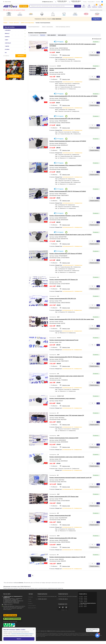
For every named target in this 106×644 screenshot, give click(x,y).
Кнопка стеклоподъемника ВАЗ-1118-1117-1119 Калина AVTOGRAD (68, 191)
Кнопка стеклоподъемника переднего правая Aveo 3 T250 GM (67, 557)
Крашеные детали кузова (96, 10)
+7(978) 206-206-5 (62, 2)
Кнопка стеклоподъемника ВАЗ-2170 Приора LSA (64, 280)
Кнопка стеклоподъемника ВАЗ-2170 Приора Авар (64, 497)
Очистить (7, 56)
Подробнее (97, 19)
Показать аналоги (94, 55)
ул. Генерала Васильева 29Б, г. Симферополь (13, 601)
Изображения (97, 39)
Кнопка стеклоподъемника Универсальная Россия (64, 340)
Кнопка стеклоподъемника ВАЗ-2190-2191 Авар (63, 538)
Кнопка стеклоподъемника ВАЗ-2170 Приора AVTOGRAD (66, 254)
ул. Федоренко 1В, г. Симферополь (11, 600)
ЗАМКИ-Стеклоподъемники (27, 23)
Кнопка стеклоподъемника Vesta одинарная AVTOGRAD (66, 165)
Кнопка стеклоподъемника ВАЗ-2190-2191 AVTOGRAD (65, 119)
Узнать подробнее (14, 76)
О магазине (30, 597)
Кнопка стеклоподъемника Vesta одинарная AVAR (64, 438)
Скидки (30, 599)
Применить (21, 56)
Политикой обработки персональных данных (22, 634)
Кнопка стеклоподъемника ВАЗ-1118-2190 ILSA (63, 299)
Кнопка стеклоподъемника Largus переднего (62, 399)
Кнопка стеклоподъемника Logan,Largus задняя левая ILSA (67, 376)
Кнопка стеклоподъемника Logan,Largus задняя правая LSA (67, 457)
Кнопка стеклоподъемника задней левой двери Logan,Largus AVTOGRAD (70, 235)
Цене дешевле (52, 35)
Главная (5, 23)
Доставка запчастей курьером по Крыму (14, 10)
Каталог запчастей (14, 23)
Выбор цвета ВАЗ (32, 608)
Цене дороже (62, 35)
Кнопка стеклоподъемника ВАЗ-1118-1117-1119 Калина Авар (66, 357)
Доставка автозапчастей (9, 606)
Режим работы (91, 2)
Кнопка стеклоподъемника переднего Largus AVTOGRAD (66, 216)
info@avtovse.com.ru (47, 2)
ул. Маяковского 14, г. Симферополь (11, 602)
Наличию (43, 35)
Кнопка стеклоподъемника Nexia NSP (60, 516)
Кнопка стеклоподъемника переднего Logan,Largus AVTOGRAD (68, 141)
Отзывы (85, 2)
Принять (19, 639)
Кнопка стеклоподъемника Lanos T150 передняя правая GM (67, 415)
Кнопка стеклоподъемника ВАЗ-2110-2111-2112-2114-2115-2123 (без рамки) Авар (72, 319)
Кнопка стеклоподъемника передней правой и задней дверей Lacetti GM (70, 478)
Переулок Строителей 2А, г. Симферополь (13, 599)
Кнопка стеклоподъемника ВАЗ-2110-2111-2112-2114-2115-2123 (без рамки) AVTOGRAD (73, 96)
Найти (78, 6)
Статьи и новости (32, 606)
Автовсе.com (43, 631)
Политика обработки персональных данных (66, 631)
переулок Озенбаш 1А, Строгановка (11, 603)
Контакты (98, 2)
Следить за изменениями (12, 619)
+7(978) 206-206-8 (76, 2)
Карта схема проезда (10, 615)
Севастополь (7, 2)
